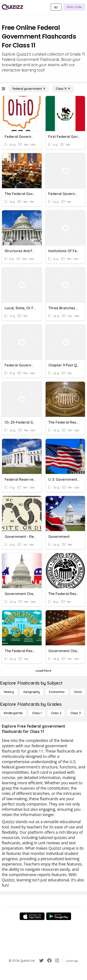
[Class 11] (63, 89)
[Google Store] (59, 916)
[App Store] (32, 916)
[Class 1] (37, 713)
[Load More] (43, 671)
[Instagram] (57, 961)
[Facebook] (49, 961)
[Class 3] (75, 713)
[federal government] (29, 89)
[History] (9, 692)
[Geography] (32, 692)
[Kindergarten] (13, 713)
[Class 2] (56, 713)
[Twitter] (41, 961)
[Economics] (57, 692)
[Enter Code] (74, 7)
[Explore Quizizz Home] (12, 7)
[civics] (78, 692)
